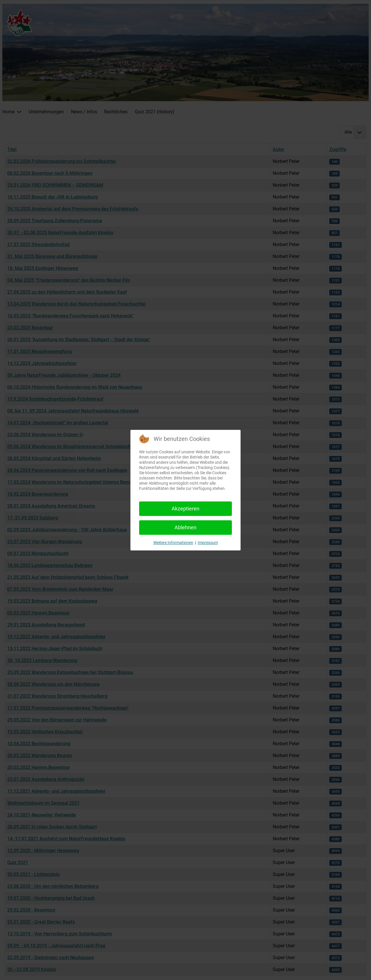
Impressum (208, 543)
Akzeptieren (185, 509)
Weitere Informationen (173, 543)
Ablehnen (185, 527)
